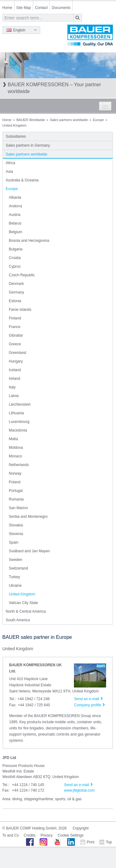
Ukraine (15, 586)
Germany (17, 292)
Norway (15, 473)
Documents (61, 8)
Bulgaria (16, 249)
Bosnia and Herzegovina (29, 241)
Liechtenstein (20, 404)
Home (7, 8)
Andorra (16, 206)
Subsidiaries (16, 136)
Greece (15, 344)
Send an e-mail (77, 785)
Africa (11, 163)
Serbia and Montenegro (28, 517)
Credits (30, 835)
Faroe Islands (20, 310)
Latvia (14, 396)
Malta (13, 439)
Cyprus (15, 266)
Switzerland (19, 568)
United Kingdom (22, 594)
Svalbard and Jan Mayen (30, 551)
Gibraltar (16, 335)
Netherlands (19, 465)
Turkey (15, 577)
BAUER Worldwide (31, 120)
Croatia (15, 258)
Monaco (16, 456)
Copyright (81, 828)
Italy (12, 387)
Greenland (18, 353)
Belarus (15, 223)
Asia (9, 172)
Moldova (16, 448)
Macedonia (18, 430)
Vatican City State (24, 603)
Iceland (15, 370)
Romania (16, 499)
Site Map (24, 8)
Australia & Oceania (22, 180)
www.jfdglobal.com (79, 790)
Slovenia (16, 534)
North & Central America (26, 611)
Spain (14, 542)
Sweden (16, 560)
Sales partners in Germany (28, 145)
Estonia (15, 301)
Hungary (16, 361)
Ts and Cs (11, 835)
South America (18, 620)
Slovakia (16, 525)
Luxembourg (19, 422)
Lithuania (17, 413)
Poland (15, 482)
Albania (15, 197)
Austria (15, 215)
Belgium (16, 232)
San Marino (18, 508)
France (15, 327)
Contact (41, 8)
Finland (15, 318)
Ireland (15, 379)
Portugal (16, 491)
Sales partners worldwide (69, 120)
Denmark (17, 284)
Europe (98, 120)
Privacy (47, 835)
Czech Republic (22, 275)
